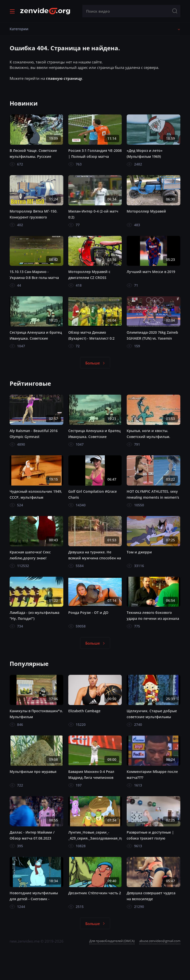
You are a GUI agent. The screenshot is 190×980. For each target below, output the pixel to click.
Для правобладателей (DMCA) (112, 941)
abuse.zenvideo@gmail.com (160, 941)
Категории (19, 29)
